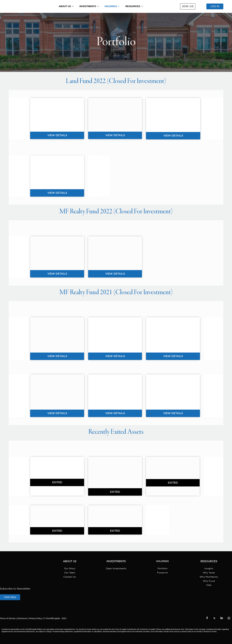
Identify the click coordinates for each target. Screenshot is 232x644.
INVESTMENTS (89, 6)
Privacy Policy (35, 618)
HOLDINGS (112, 6)
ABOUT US (65, 6)
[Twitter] (214, 618)
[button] (57, 482)
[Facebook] (207, 618)
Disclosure (22, 618)
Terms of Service (8, 618)
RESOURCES (135, 6)
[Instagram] (229, 618)
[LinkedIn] (222, 618)
